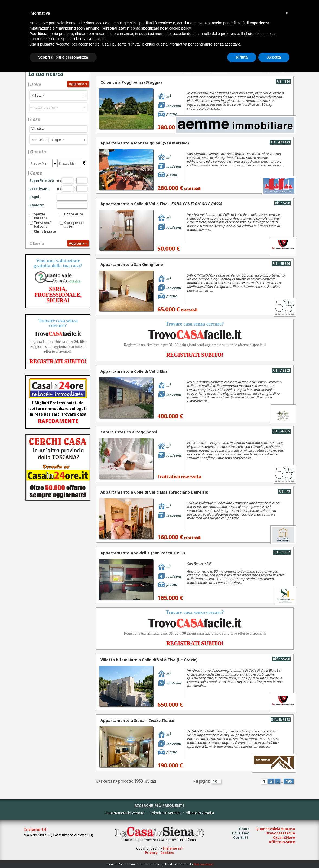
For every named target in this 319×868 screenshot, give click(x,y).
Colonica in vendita (165, 813)
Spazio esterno (41, 216)
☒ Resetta (37, 243)
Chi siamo (241, 833)
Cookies (167, 853)
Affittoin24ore (282, 842)
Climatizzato (45, 231)
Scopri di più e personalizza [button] (63, 57)
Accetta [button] (274, 57)
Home (244, 829)
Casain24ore (284, 837)
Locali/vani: (40, 189)
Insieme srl (173, 848)
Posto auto (74, 214)
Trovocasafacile (280, 833)
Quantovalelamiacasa (275, 829)
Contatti (241, 837)
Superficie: (42, 181)
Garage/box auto (74, 225)
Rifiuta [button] (242, 57)
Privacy (151, 853)
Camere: (37, 205)
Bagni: (35, 197)
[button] (287, 13)
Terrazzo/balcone (42, 225)
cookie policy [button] (180, 28)
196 (289, 781)
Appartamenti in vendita (125, 813)
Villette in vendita (200, 813)
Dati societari (204, 864)
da (65, 181)
